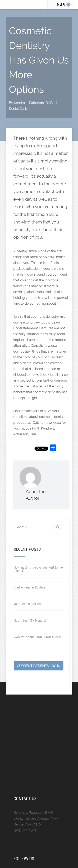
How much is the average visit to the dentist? (38, 569)
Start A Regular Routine (30, 587)
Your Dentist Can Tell (28, 604)
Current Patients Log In (39, 666)
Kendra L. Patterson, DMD (33, 103)
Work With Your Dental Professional (37, 637)
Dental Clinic (18, 109)
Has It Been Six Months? (30, 621)
